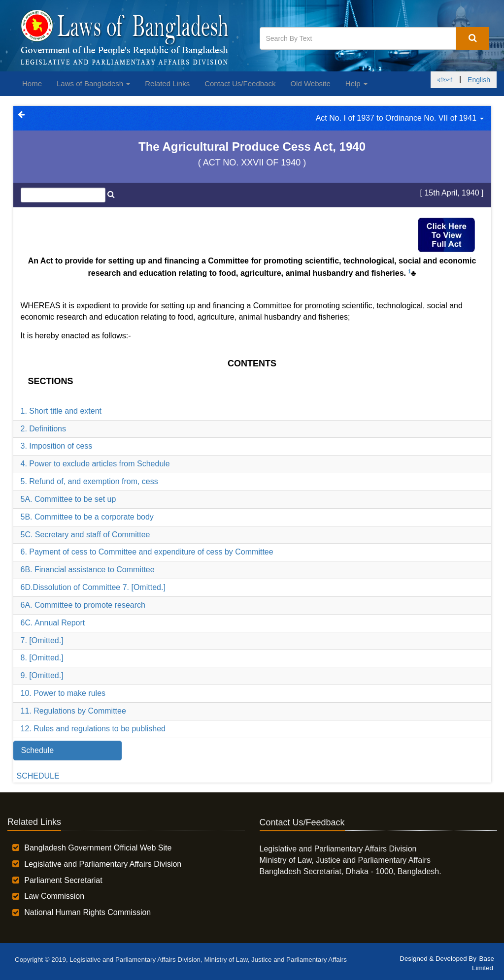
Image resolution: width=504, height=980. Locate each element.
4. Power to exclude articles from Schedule (95, 464)
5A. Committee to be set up (68, 499)
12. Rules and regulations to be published (93, 729)
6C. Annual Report (53, 623)
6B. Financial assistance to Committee (88, 570)
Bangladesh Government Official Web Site (98, 848)
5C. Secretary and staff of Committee (85, 535)
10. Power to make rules (63, 693)
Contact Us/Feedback (240, 83)
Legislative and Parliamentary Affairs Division (103, 864)
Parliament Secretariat (63, 880)
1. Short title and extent (61, 411)
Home (32, 83)
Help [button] (356, 83)
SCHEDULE (38, 776)
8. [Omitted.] (42, 658)
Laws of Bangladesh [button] (93, 83)
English (479, 80)
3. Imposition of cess (57, 446)
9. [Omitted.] (42, 675)
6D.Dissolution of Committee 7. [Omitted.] (93, 587)
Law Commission (54, 896)
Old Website (310, 83)
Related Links (167, 83)
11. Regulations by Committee (73, 711)
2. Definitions (44, 429)
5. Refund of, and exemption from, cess (89, 481)
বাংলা (445, 80)
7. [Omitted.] (42, 640)
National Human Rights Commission (87, 912)
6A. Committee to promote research (83, 605)
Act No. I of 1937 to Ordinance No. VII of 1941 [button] (400, 118)
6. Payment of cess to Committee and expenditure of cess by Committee (147, 552)
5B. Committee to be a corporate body (87, 517)
